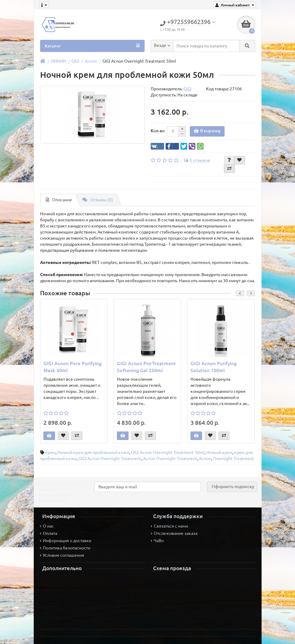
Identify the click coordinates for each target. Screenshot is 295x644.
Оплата (48, 533)
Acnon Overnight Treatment (170, 459)
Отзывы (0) (98, 200)
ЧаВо (157, 541)
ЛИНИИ (58, 61)
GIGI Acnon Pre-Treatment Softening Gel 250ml (146, 367)
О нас (47, 526)
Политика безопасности (65, 548)
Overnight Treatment (233, 459)
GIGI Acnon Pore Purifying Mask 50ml (72, 367)
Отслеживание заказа (174, 533)
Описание (59, 200)
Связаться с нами (169, 526)
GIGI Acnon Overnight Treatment (110, 459)
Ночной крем (219, 452)
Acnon (91, 61)
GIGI (75, 61)
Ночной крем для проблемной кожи (93, 452)
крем (50, 452)
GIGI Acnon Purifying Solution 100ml (214, 367)
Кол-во (158, 131)
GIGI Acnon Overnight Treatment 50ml (168, 452)
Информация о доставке (66, 541)
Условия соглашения (62, 555)
